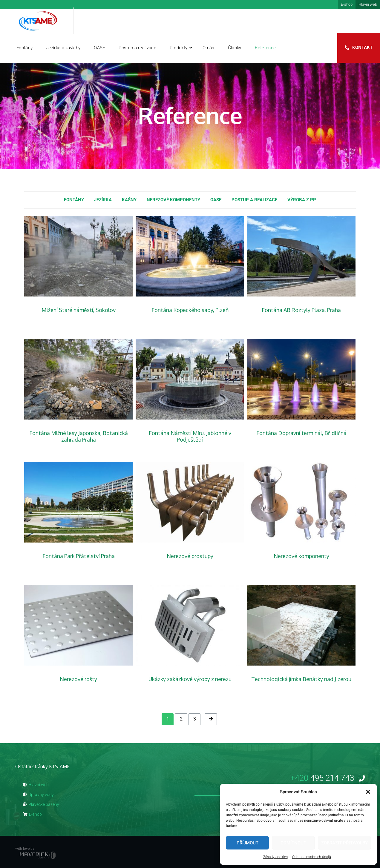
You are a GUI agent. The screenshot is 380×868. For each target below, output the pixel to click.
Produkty (178, 48)
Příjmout (248, 843)
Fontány (24, 48)
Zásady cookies (275, 857)
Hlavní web (368, 4)
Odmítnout (293, 843)
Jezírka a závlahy (63, 48)
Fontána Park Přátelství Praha (79, 556)
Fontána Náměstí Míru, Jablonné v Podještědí (190, 436)
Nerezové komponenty (301, 556)
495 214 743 (328, 778)
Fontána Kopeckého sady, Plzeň (190, 310)
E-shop (347, 4)
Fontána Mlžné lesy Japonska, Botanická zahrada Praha (79, 436)
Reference (265, 48)
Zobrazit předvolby (344, 843)
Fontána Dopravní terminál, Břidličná (301, 433)
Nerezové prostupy (190, 556)
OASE (99, 48)
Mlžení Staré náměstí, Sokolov (79, 310)
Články (235, 48)
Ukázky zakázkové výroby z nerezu (190, 679)
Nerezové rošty (78, 679)
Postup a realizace (137, 48)
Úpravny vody (38, 795)
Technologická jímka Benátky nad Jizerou (301, 679)
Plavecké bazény (41, 804)
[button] (368, 792)
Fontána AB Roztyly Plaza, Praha (301, 310)
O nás (209, 48)
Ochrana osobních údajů (312, 857)
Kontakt (362, 47)
